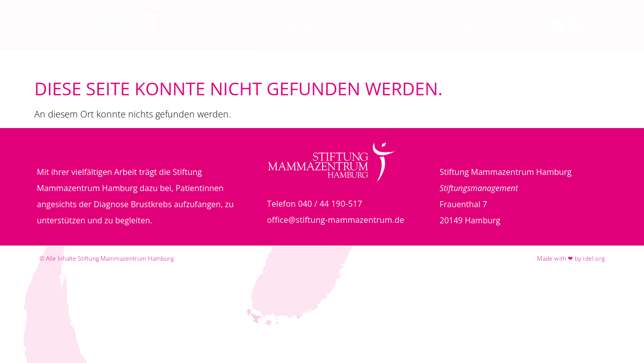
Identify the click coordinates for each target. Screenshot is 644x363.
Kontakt (503, 25)
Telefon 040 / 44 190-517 (315, 204)
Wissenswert (298, 25)
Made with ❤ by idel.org (571, 258)
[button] (593, 26)
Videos (425, 25)
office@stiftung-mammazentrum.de (336, 220)
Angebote (219, 25)
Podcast (389, 25)
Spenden (462, 25)
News (255, 25)
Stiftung (347, 25)
